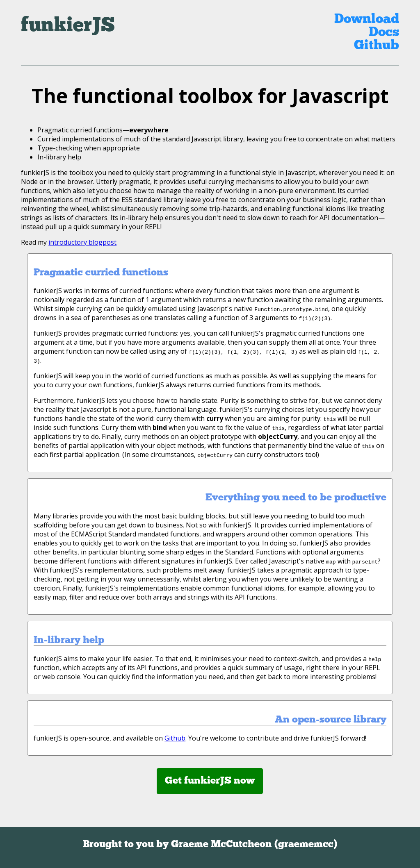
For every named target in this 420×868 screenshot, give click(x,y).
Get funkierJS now (210, 781)
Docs (384, 33)
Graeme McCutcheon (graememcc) (254, 845)
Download (367, 20)
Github (377, 46)
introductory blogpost (82, 242)
